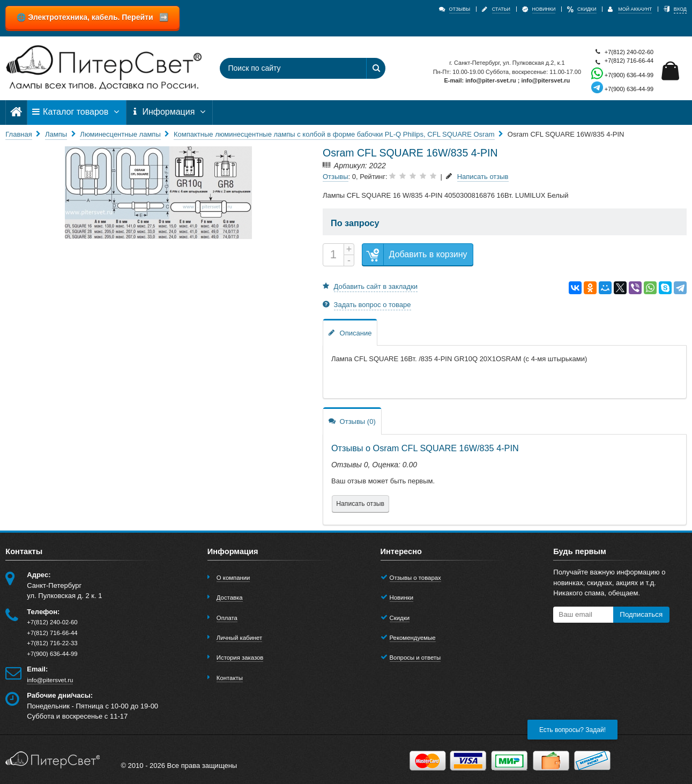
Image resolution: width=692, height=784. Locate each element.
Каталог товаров (77, 112)
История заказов (240, 658)
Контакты (230, 678)
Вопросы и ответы (415, 658)
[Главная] (16, 112)
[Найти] (376, 68)
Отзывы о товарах (415, 578)
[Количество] (333, 255)
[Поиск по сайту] (288, 68)
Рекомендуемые (413, 638)
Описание (350, 333)
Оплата (227, 618)
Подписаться (641, 614)
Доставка (230, 598)
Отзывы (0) (352, 421)
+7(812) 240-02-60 (622, 52)
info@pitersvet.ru (50, 680)
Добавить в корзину (415, 255)
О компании (233, 578)
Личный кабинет (239, 638)
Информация (169, 112)
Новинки (402, 598)
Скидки (400, 618)
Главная (18, 134)
